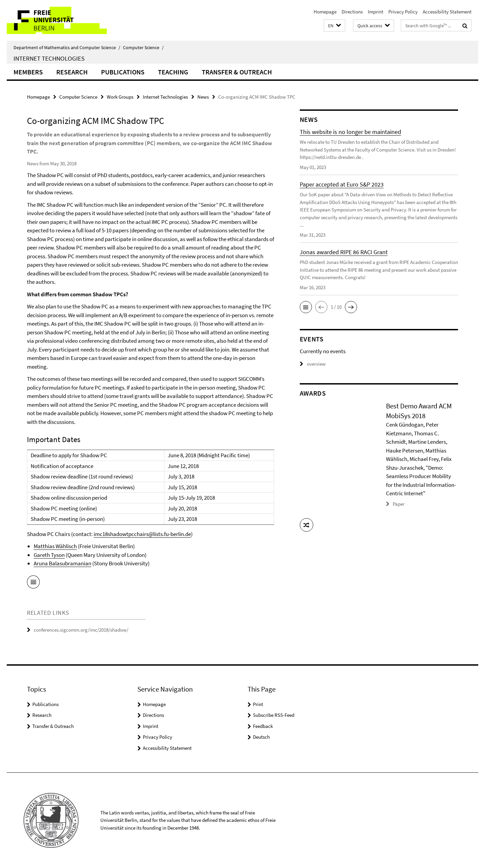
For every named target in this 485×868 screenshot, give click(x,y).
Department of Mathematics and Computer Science (67, 47)
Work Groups (120, 97)
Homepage (325, 12)
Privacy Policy (403, 12)
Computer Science (143, 47)
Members (28, 72)
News (203, 97)
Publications (123, 72)
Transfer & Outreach (237, 72)
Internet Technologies (49, 58)
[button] (334, 26)
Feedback (263, 726)
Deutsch (261, 737)
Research (72, 72)
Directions (352, 12)
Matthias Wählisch (55, 546)
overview (313, 364)
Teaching (173, 72)
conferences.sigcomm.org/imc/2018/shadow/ (81, 630)
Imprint (376, 12)
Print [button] (258, 704)
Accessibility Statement (447, 12)
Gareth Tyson (49, 555)
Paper (399, 504)
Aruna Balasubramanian (62, 563)
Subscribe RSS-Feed (274, 715)
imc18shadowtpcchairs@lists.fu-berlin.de (142, 534)
